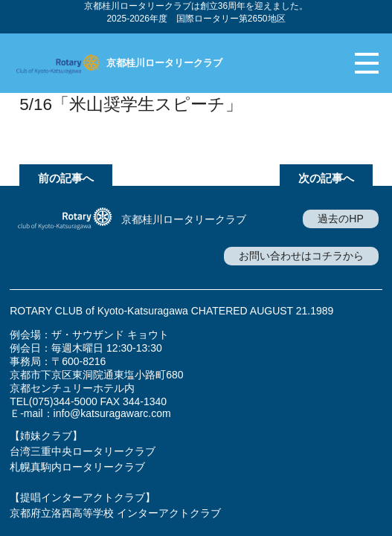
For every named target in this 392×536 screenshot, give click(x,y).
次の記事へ (326, 178)
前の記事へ (66, 178)
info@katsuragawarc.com (112, 413)
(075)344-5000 (63, 401)
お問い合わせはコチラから (301, 256)
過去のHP (340, 219)
